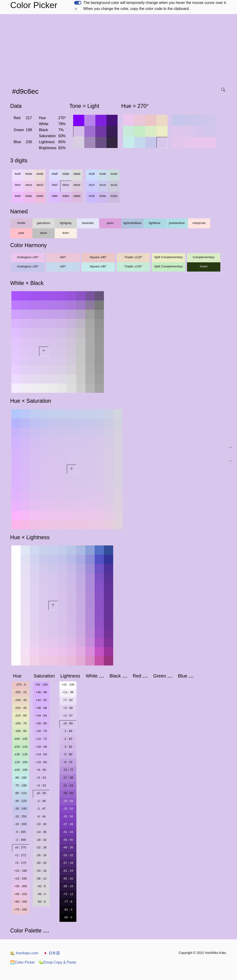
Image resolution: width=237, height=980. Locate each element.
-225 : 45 (20, 708)
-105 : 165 (21, 770)
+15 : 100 (68, 685)
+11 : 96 (68, 692)
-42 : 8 (41, 886)
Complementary (204, 257)
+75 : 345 (21, 909)
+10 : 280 (21, 871)
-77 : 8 (68, 902)
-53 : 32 (68, 855)
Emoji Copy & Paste (57, 962)
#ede (29, 174)
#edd (40, 174)
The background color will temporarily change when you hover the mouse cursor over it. (155, 3)
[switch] (78, 3)
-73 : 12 (68, 894)
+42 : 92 (41, 700)
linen (66, 233)
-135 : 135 (21, 754)
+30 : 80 (41, 723)
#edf (18, 174)
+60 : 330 (21, 902)
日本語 (51, 953)
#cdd (114, 174)
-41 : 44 (68, 832)
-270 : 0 (20, 685)
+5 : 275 (21, 863)
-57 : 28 (68, 863)
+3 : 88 (68, 708)
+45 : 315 (21, 894)
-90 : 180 (20, 778)
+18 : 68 (41, 747)
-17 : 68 (68, 778)
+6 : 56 (41, 770)
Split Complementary (168, 257)
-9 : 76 (68, 762)
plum (110, 223)
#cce (103, 185)
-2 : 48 (41, 801)
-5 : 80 (68, 754)
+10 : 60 (41, 762)
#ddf (55, 174)
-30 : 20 (41, 863)
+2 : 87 (68, 715)
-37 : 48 (68, 824)
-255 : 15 (20, 692)
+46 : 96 (41, 692)
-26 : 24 (41, 855)
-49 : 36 (68, 847)
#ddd (77, 174)
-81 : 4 (68, 909)
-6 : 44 (41, 816)
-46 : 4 (41, 894)
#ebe (29, 196)
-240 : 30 (20, 700)
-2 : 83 (68, 739)
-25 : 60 (68, 793)
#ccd (114, 185)
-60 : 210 (20, 793)
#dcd (77, 185)
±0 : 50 (41, 793)
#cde (103, 174)
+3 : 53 (41, 778)
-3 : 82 (68, 747)
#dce (66, 185)
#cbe (103, 196)
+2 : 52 (41, 785)
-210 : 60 (20, 715)
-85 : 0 (68, 917)
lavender (88, 223)
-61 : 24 (68, 871)
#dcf (55, 185)
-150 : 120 (21, 747)
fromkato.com (24, 953)
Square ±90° (98, 257)
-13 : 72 (68, 770)
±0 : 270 (21, 847)
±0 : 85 (68, 723)
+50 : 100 (41, 685)
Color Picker (23, 962)
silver (43, 233)
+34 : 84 (41, 715)
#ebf (18, 196)
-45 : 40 (68, 840)
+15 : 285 (21, 879)
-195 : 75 (20, 723)
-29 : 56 (68, 801)
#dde (66, 174)
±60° (63, 257)
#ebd (40, 196)
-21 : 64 (68, 785)
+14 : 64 (41, 754)
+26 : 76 (41, 731)
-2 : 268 (20, 840)
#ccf (92, 185)
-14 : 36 (41, 832)
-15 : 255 (20, 816)
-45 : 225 (20, 801)
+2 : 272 (21, 855)
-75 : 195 (20, 785)
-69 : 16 (68, 886)
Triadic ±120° (133, 257)
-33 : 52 (68, 809)
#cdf (92, 174)
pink (21, 233)
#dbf (55, 196)
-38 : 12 (41, 879)
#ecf (17, 185)
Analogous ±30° (28, 257)
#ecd (40, 185)
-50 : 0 (41, 902)
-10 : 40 (41, 824)
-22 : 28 (41, 847)
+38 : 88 (41, 708)
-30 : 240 (20, 809)
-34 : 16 (41, 871)
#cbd (114, 196)
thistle (21, 223)
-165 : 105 (21, 739)
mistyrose (199, 223)
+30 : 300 (21, 886)
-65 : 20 (68, 879)
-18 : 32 (41, 840)
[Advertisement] (119, 49)
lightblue (155, 223)
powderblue (177, 223)
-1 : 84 (68, 731)
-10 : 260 (20, 824)
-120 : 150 (21, 762)
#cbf (92, 196)
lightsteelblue (132, 223)
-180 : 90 (20, 731)
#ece (29, 185)
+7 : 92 (68, 700)
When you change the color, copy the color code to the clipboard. (137, 9)
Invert (204, 266)
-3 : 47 (41, 809)
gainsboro (44, 223)
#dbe (66, 196)
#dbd (77, 196)
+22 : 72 (41, 739)
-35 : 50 (68, 816)
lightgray (66, 223)
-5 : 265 (20, 832)
